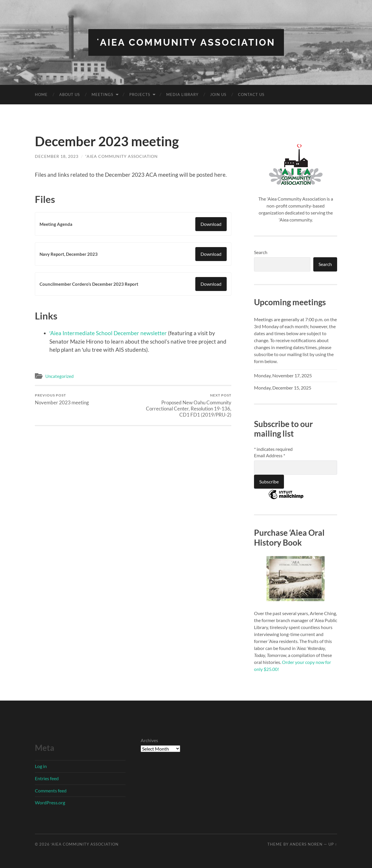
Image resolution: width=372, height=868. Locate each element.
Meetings (102, 94)
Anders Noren (306, 844)
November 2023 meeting (62, 399)
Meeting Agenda (56, 224)
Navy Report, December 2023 (69, 254)
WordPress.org (50, 802)
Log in (41, 766)
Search (261, 252)
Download (211, 224)
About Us (70, 94)
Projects (140, 94)
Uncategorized (59, 376)
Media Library (182, 94)
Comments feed (51, 791)
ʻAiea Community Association (186, 42)
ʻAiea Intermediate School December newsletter (108, 333)
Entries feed (47, 778)
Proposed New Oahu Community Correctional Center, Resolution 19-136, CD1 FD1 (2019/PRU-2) (183, 405)
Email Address (270, 455)
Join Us (218, 94)
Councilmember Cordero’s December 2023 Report (89, 284)
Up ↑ (333, 844)
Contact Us (251, 94)
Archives (149, 740)
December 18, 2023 (57, 156)
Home (41, 94)
